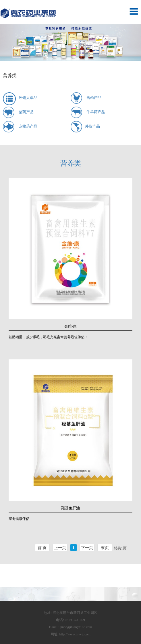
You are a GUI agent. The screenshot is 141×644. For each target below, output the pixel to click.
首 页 (42, 548)
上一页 (60, 548)
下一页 (87, 548)
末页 (105, 548)
